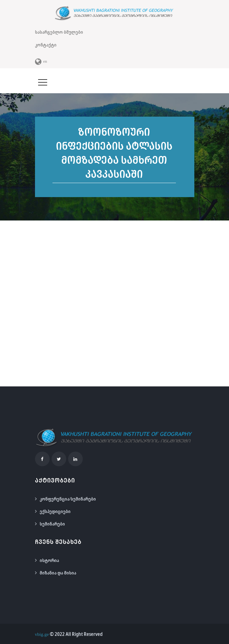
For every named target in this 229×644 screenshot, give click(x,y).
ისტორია (49, 560)
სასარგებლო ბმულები (59, 32)
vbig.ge (42, 634)
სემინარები (52, 524)
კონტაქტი (46, 45)
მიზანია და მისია (58, 573)
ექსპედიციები (55, 511)
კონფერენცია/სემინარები (68, 499)
